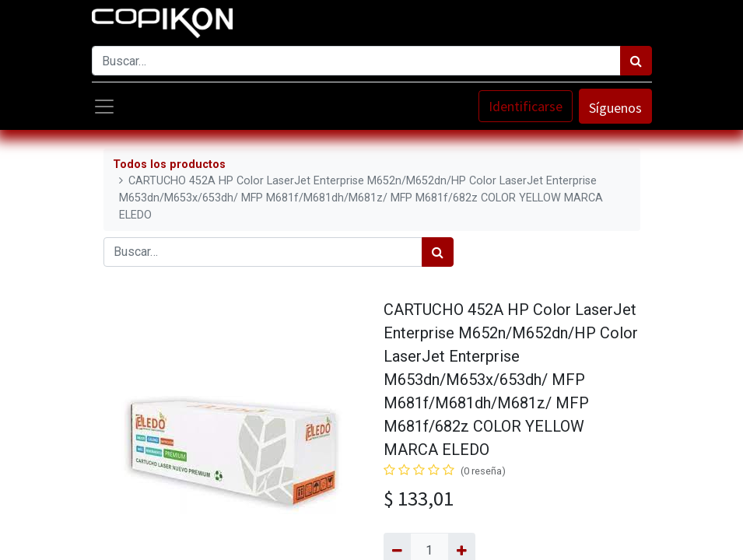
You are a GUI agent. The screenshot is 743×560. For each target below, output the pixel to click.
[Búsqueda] (636, 61)
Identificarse (526, 106)
